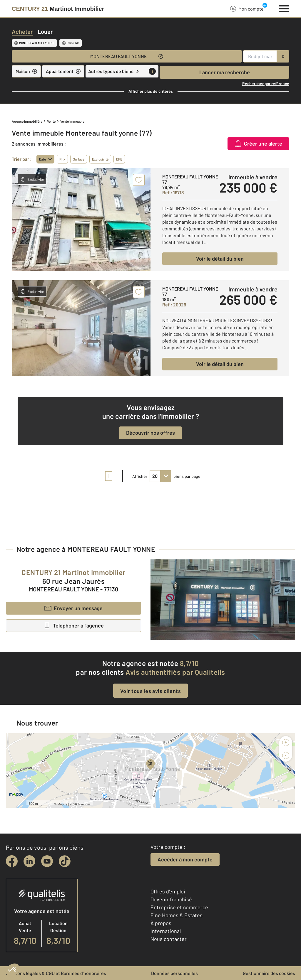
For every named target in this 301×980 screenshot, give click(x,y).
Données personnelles (174, 973)
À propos (161, 923)
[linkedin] (29, 861)
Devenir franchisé (171, 899)
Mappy (62, 804)
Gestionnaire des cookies (269, 973)
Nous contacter (169, 939)
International (166, 931)
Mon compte (247, 9)
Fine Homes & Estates (177, 915)
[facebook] (12, 861)
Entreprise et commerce (179, 907)
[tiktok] (65, 861)
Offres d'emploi (168, 891)
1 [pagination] (109, 476)
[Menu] (284, 8)
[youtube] (47, 861)
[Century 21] (58, 9)
